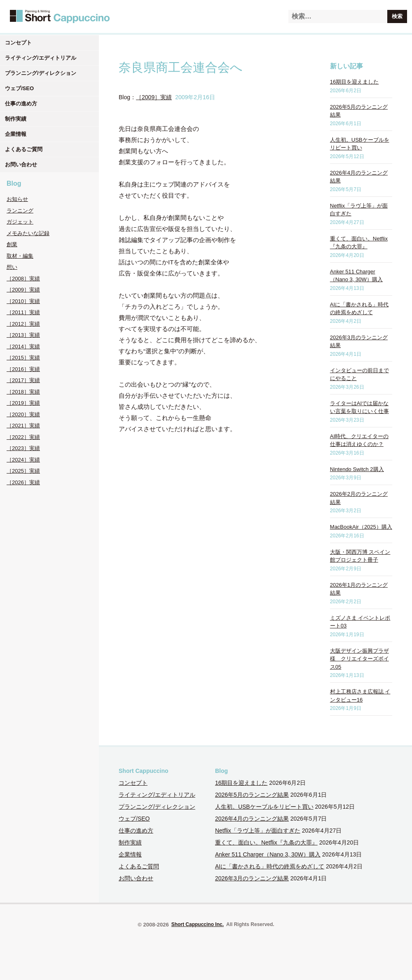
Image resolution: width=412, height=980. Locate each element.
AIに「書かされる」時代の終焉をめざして (270, 866)
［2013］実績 (23, 335)
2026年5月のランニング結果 (252, 795)
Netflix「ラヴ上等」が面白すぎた (258, 831)
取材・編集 (20, 256)
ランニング (20, 211)
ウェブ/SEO (19, 88)
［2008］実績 (23, 279)
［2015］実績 (23, 358)
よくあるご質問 (24, 149)
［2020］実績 (23, 414)
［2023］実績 (23, 448)
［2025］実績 (23, 471)
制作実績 (16, 119)
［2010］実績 (23, 301)
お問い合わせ (21, 164)
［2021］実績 (23, 426)
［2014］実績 (23, 346)
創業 (12, 244)
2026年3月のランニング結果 (252, 878)
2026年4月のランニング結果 (252, 819)
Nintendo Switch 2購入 (357, 469)
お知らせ (17, 199)
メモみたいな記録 (28, 233)
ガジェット (20, 222)
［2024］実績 (23, 460)
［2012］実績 (23, 324)
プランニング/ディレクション (41, 73)
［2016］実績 (23, 369)
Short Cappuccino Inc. (198, 924)
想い (12, 267)
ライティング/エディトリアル (41, 58)
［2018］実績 (23, 392)
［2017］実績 (23, 380)
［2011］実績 (23, 312)
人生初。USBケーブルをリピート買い (264, 807)
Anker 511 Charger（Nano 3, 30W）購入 (268, 854)
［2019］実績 (23, 403)
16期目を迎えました (354, 82)
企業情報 (16, 134)
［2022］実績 (23, 437)
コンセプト (18, 43)
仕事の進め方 (21, 104)
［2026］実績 (23, 482)
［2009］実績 (23, 290)
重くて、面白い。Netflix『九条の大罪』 (266, 842)
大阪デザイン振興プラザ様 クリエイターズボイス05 (359, 659)
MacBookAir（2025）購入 (361, 527)
